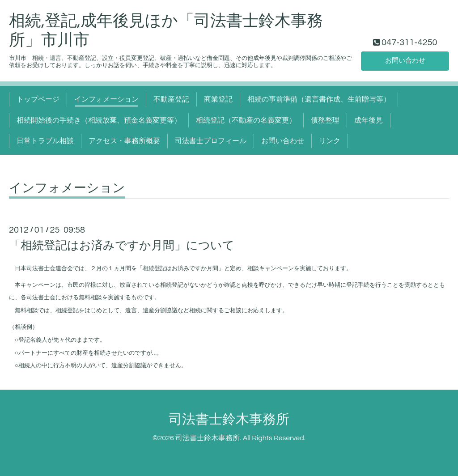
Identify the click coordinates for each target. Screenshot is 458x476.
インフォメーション (106, 99)
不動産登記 (171, 99)
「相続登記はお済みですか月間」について (122, 246)
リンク (330, 141)
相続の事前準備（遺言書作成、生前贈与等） (319, 99)
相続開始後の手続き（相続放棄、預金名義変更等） (99, 120)
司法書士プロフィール (211, 141)
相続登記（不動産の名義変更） (246, 120)
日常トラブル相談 (45, 141)
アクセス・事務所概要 (124, 141)
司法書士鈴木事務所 (229, 419)
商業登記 (218, 99)
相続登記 (154, 268)
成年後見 (369, 120)
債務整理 (325, 120)
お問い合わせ (405, 60)
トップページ (38, 99)
